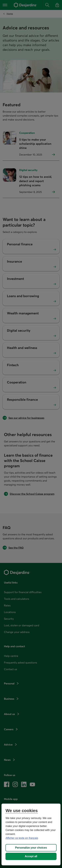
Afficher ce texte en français (22, 838)
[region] (31, 834)
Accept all (31, 856)
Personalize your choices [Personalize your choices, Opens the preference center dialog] (31, 848)
